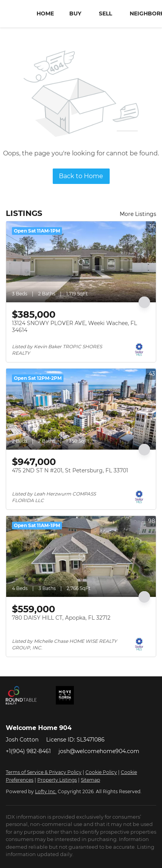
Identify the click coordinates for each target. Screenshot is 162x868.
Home (45, 13)
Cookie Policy (101, 772)
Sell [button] (105, 13)
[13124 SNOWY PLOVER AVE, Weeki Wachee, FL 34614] (81, 262)
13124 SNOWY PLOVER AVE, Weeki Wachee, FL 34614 (74, 327)
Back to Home (81, 176)
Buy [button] (75, 13)
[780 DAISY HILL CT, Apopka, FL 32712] (81, 556)
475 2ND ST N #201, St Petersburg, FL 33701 (70, 470)
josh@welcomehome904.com (99, 751)
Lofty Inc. (46, 791)
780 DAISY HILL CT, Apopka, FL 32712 (61, 618)
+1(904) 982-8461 (28, 751)
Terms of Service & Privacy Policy (44, 772)
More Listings (138, 214)
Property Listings (57, 780)
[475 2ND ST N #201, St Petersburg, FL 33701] (81, 409)
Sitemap (90, 780)
